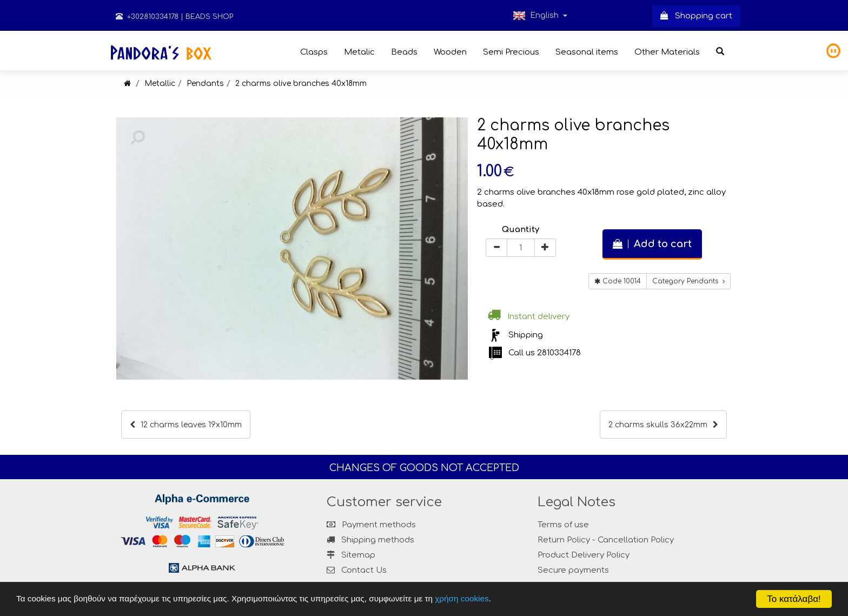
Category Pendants (688, 281)
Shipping (526, 335)
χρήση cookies (462, 598)
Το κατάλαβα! (794, 599)
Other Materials (667, 52)
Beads (404, 52)
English (540, 16)
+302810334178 (147, 17)
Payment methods (371, 525)
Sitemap (351, 555)
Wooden (450, 52)
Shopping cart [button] (696, 16)
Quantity (521, 230)
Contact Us (364, 570)
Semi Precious (511, 52)
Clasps (314, 52)
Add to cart (652, 244)
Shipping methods (370, 540)
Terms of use (563, 525)
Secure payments (573, 570)
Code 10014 (618, 281)
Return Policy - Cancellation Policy (606, 540)
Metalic (359, 52)
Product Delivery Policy (584, 555)
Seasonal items (587, 52)
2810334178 (559, 353)
